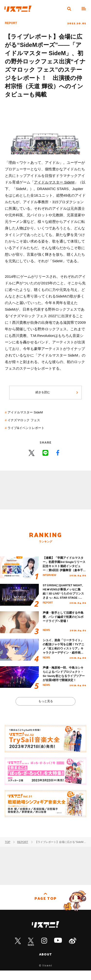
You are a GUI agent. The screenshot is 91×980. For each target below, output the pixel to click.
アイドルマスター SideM (54, 182)
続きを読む (43, 395)
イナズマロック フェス (27, 423)
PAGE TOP (45, 909)
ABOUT (46, 963)
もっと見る (45, 710)
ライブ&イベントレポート (29, 431)
